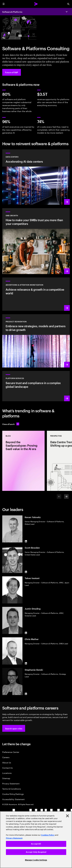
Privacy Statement (11, 783)
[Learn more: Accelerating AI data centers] (36, 177)
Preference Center (11, 752)
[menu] (4, 4)
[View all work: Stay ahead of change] (11, 424)
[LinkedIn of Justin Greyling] (26, 633)
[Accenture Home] (36, 4)
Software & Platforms (12, 12)
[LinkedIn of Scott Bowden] (26, 572)
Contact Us (7, 768)
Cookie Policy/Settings (13, 794)
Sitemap (6, 778)
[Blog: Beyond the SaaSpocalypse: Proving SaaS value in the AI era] (23, 461)
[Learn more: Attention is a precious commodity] (36, 294)
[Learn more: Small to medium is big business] (36, 241)
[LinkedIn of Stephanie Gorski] (26, 694)
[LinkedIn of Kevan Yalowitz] (26, 541)
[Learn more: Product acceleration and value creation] (36, 341)
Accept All (36, 844)
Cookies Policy (48, 835)
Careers (6, 757)
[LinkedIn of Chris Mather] (26, 663)
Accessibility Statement (13, 799)
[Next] (66, 497)
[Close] (67, 816)
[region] (36, 840)
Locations (7, 773)
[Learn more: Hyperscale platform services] (36, 386)
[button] (14, 728)
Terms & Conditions (12, 789)
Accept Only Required (36, 852)
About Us (7, 762)
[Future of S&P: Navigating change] (12, 72)
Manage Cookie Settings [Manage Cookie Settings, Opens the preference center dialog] (36, 860)
